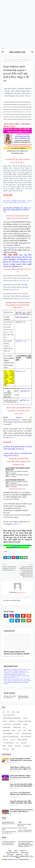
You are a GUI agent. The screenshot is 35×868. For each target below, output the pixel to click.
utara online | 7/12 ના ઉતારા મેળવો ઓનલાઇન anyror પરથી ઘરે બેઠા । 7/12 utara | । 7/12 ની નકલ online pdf (21, 794)
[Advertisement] (17, 7)
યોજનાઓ (5, 740)
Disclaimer (10, 855)
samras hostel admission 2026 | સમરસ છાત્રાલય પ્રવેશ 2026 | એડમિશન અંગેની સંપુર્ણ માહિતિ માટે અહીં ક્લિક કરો (16, 676)
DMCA (26, 855)
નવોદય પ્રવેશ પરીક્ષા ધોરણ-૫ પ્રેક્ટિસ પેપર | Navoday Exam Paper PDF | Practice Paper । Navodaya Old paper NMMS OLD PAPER (21, 777)
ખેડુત (24, 727)
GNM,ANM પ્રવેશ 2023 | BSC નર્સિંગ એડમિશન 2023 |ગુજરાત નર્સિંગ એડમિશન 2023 (21, 802)
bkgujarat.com (21, 592)
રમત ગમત (13, 740)
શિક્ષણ (9, 60)
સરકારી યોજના (27, 746)
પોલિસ (30, 731)
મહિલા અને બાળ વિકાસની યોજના (11, 737)
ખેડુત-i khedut (6, 731)
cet (4, 712)
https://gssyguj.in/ (10, 248)
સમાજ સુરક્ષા (18, 746)
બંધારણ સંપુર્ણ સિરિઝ (8, 734)
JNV (8, 712)
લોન (17, 743)
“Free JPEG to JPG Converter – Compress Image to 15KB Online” (18, 857)
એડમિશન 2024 (17, 727)
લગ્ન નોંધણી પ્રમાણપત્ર (8, 743)
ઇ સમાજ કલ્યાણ (7, 724)
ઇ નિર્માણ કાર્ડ (12, 721)
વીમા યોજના (24, 743)
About (16, 851)
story (13, 712)
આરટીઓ (25, 718)
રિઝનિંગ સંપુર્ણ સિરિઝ (22, 740)
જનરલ (14, 731)
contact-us (19, 855)
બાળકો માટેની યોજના (27, 734)
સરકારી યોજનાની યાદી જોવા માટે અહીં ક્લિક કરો (9, 832)
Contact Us (23, 851)
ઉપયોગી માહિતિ (17, 724)
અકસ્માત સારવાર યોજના (9, 715)
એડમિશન (25, 724)
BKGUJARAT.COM (17, 52)
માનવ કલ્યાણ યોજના (26, 737)
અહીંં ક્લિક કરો (24, 281)
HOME (20, 822)
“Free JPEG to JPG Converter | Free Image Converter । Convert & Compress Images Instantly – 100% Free (26, 844)
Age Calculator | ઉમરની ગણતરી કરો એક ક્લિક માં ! (8, 823)
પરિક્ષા (24, 731)
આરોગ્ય (5, 721)
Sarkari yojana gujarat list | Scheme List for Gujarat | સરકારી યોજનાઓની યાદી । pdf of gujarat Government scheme (16, 653)
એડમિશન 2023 (7, 727)
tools (18, 712)
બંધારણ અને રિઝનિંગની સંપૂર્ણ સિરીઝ (9, 829)
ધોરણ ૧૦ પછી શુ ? (22, 828)
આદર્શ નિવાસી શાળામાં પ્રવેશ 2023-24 (12, 718)
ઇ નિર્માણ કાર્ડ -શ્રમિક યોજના (24, 721)
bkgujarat (16, 859)
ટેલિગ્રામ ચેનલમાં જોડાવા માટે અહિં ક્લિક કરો (10, 697)
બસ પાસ (17, 734)
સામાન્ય (13, 749)
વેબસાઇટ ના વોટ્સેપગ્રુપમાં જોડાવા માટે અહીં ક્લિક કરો (25, 831)
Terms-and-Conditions (12, 853)
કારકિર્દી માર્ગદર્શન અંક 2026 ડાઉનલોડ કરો (24, 825)
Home (5, 60)
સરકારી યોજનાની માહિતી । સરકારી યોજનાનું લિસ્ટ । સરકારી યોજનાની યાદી (9, 843)
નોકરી (19, 731)
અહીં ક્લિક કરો (14, 290)
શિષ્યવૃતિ (10, 746)
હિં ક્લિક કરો (11, 438)
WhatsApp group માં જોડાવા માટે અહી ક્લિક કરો (24, 698)
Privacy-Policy (25, 853)
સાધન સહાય (6, 749)
